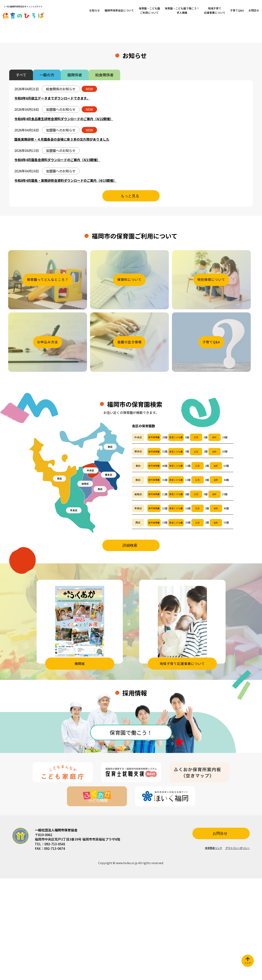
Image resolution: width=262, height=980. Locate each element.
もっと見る (130, 297)
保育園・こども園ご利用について (149, 10)
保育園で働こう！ (131, 834)
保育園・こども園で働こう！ (182, 10)
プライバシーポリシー (237, 949)
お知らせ (95, 10)
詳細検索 (130, 647)
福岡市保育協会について (119, 10)
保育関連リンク (213, 949)
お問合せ (254, 10)
